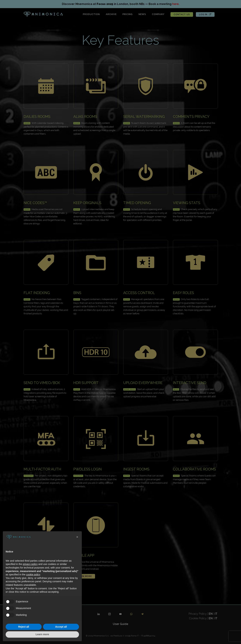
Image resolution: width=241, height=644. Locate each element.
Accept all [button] (61, 627)
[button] (77, 537)
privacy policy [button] (30, 564)
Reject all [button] (24, 627)
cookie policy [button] (33, 575)
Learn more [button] (42, 634)
